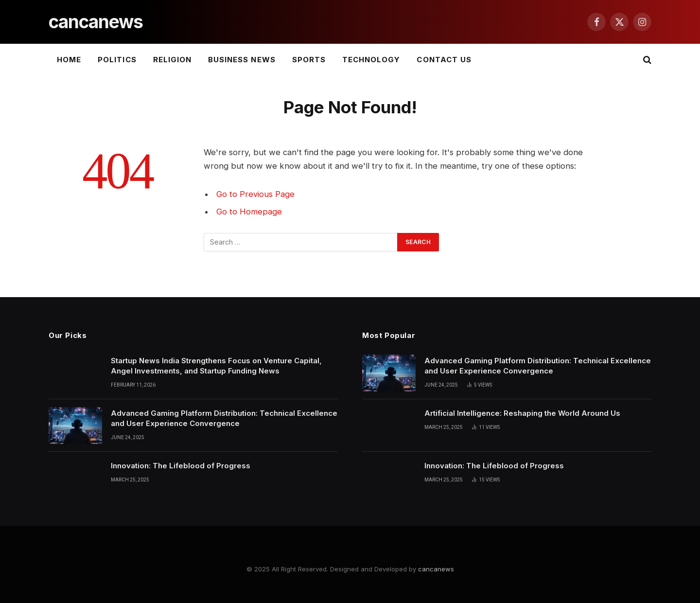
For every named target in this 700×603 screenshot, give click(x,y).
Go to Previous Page (255, 194)
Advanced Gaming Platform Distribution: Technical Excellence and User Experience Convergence (224, 418)
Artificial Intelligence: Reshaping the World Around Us (522, 413)
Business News (242, 60)
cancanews (436, 569)
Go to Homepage (249, 212)
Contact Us (444, 60)
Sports (309, 60)
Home (69, 60)
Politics (117, 60)
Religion (172, 60)
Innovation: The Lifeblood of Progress (181, 466)
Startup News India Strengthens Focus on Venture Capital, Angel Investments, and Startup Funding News (216, 366)
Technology (371, 60)
